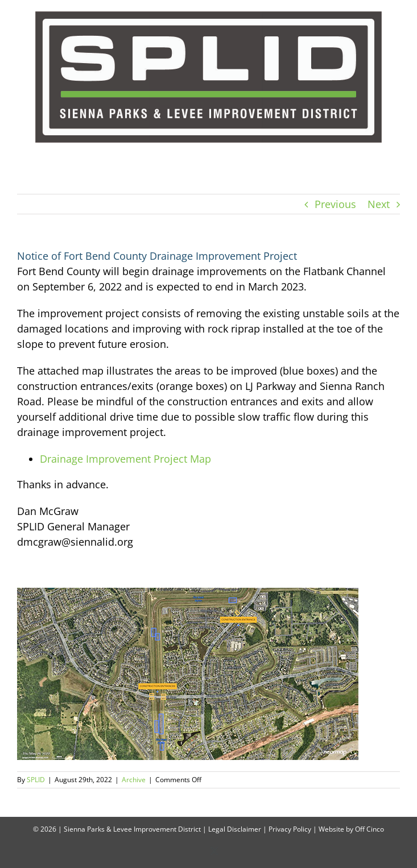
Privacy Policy (290, 829)
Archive (134, 780)
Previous (335, 204)
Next (379, 204)
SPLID (36, 780)
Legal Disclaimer (235, 829)
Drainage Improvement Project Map (125, 459)
